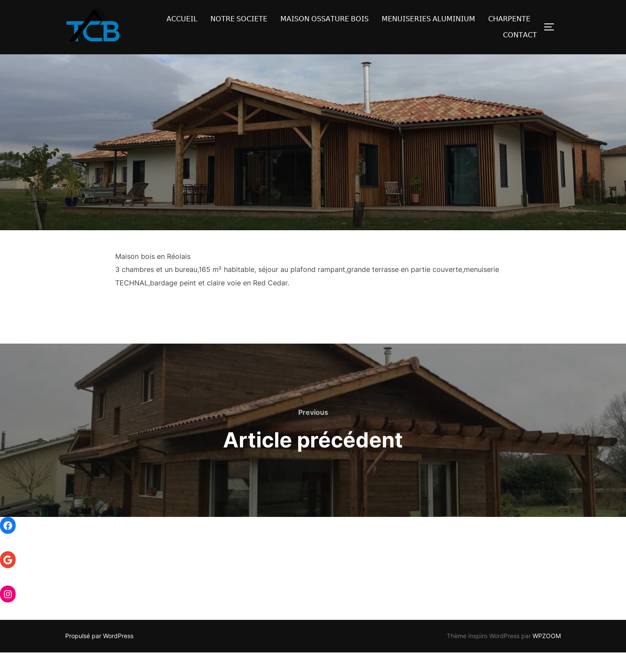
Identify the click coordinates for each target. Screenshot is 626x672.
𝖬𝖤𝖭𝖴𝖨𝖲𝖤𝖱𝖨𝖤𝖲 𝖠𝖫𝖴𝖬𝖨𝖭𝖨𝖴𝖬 (428, 19)
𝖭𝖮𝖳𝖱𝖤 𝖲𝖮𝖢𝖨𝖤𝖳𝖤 (239, 19)
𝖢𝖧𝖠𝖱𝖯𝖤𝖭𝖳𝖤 (509, 19)
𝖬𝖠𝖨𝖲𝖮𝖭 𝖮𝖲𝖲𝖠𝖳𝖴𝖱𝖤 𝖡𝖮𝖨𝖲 (325, 19)
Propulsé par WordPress (99, 655)
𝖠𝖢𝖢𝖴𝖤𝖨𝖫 (182, 19)
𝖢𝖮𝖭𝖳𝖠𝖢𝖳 (520, 35)
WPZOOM (547, 655)
